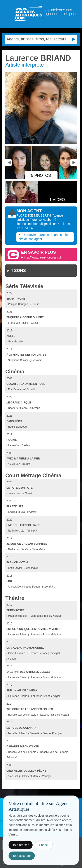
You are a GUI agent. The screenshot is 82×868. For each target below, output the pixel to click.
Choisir (44, 845)
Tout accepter (22, 856)
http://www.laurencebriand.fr (43, 257)
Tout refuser (21, 845)
